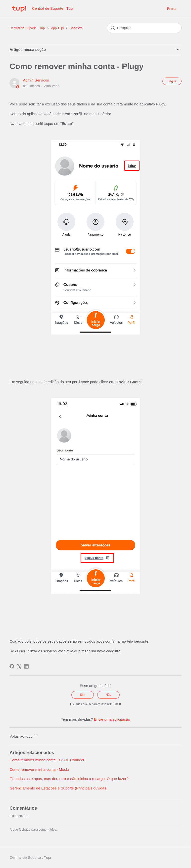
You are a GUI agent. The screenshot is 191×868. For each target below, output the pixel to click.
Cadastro (76, 28)
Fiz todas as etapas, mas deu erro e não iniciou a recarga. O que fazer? (69, 779)
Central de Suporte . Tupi (27, 28)
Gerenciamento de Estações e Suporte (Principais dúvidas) (58, 788)
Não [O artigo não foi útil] (108, 695)
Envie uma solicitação (112, 719)
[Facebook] (12, 666)
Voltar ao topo (24, 736)
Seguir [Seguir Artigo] (172, 81)
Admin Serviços (36, 80)
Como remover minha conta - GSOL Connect (47, 760)
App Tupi (57, 28)
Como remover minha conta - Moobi (39, 769)
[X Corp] (19, 666)
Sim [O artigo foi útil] (83, 695)
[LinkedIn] (26, 666)
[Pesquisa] (144, 28)
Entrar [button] (172, 9)
